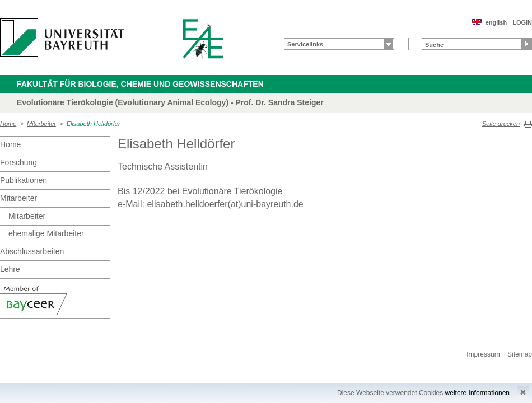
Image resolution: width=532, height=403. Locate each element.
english (496, 22)
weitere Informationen (477, 393)
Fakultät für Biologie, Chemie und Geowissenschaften (140, 84)
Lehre (10, 269)
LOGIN (522, 22)
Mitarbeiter (41, 124)
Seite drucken (501, 124)
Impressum (483, 354)
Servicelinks (305, 44)
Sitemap (520, 354)
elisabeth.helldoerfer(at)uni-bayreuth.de (225, 204)
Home (8, 124)
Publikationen (24, 180)
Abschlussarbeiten (32, 251)
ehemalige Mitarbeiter (46, 233)
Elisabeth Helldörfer (94, 124)
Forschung (18, 162)
